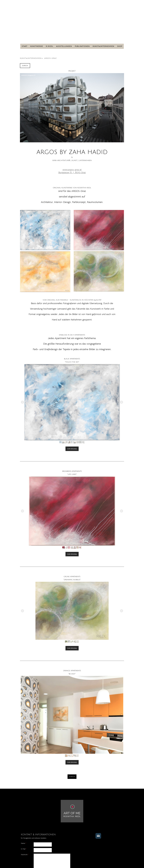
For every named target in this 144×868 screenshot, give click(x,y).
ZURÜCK (25, 66)
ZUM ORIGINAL (72, 449)
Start (25, 46)
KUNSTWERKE (37, 46)
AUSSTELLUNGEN (64, 46)
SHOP (120, 46)
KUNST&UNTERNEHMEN (103, 46)
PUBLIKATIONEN (82, 46)
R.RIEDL (50, 46)
